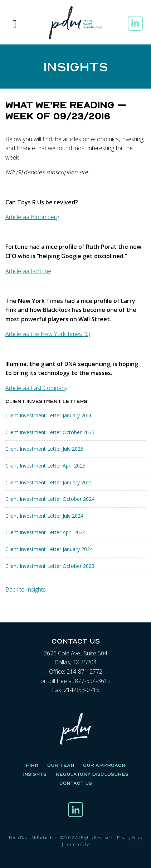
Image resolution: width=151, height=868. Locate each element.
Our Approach (104, 765)
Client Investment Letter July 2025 (44, 449)
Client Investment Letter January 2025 (49, 482)
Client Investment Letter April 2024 (45, 532)
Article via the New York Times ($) (48, 334)
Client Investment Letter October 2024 (50, 499)
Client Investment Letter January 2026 (49, 415)
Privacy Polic (129, 838)
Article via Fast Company (36, 388)
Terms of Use (77, 845)
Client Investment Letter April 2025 (45, 466)
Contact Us (76, 783)
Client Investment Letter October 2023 (50, 566)
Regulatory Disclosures (92, 774)
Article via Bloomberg (32, 217)
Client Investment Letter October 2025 (50, 432)
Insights (35, 774)
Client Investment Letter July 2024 (44, 516)
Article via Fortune (28, 271)
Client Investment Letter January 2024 (49, 549)
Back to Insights (26, 589)
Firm (32, 765)
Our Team (61, 765)
